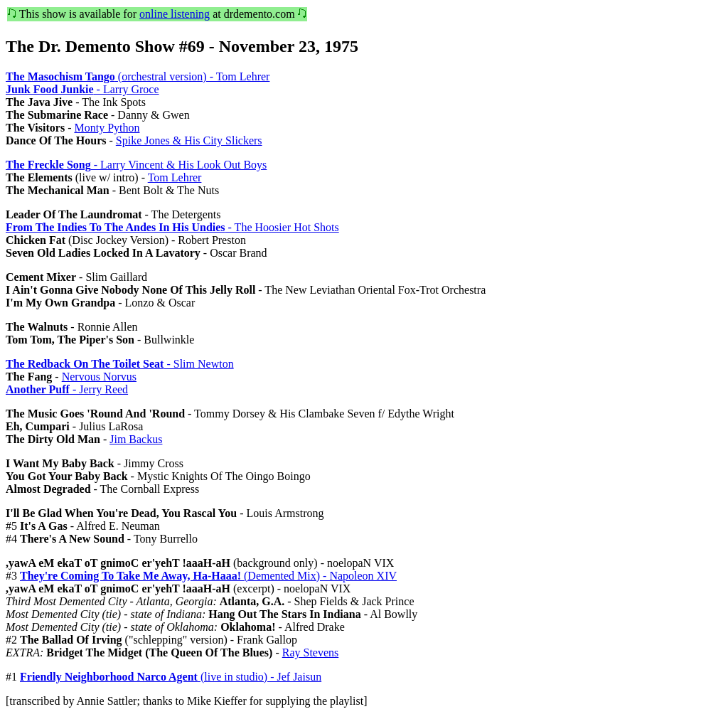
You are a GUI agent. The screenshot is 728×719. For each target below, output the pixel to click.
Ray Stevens (311, 653)
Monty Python (107, 128)
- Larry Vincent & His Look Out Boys (136, 165)
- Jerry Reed (67, 389)
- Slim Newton (120, 364)
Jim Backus (136, 439)
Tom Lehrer (175, 177)
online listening (175, 14)
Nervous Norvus (99, 377)
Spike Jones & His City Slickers (189, 140)
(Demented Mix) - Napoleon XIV (208, 576)
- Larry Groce (82, 89)
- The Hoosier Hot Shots (172, 227)
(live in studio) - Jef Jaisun (171, 677)
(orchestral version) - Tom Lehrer (138, 76)
